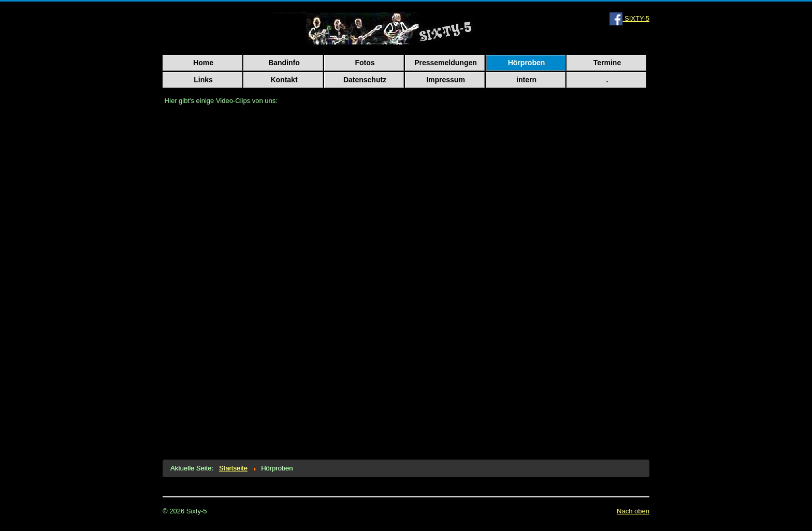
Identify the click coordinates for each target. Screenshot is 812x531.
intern (526, 80)
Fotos (365, 63)
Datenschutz (365, 80)
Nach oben (633, 511)
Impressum (446, 80)
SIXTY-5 (629, 18)
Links (203, 80)
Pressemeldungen (446, 63)
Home (203, 63)
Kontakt (284, 80)
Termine (607, 63)
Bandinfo (284, 63)
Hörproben (527, 63)
